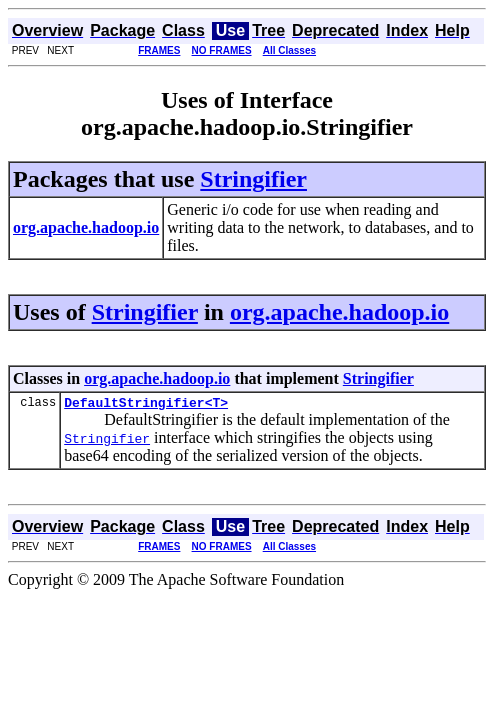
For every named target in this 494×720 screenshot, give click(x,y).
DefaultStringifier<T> (146, 405)
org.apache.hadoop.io (339, 312)
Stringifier (253, 179)
